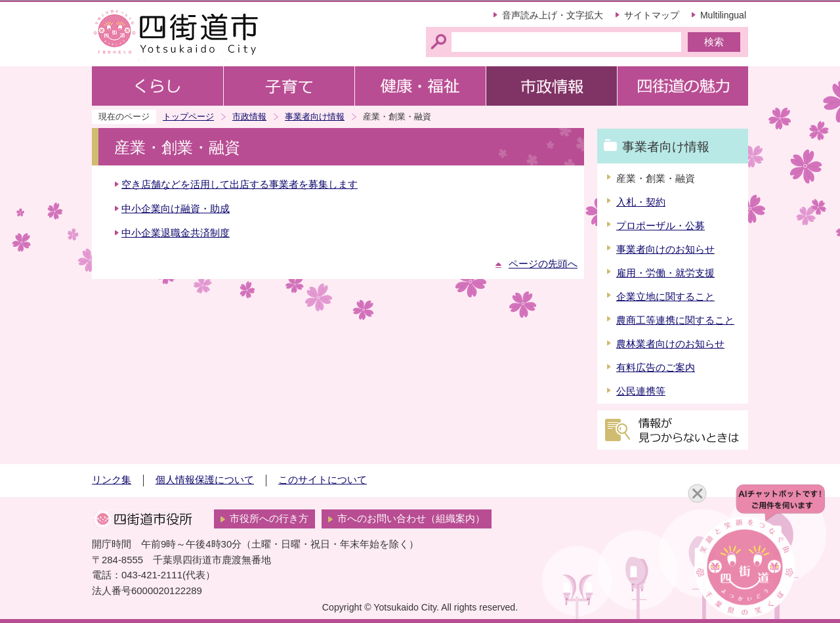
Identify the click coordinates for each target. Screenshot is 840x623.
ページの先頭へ (543, 264)
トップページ (188, 117)
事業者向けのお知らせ (665, 249)
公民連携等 (641, 391)
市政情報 (249, 117)
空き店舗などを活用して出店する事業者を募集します (240, 184)
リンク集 (112, 480)
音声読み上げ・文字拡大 (553, 15)
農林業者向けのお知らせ (670, 344)
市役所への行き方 (269, 519)
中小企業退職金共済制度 (176, 233)
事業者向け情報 (315, 117)
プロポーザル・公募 (661, 226)
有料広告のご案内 (656, 368)
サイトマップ (652, 15)
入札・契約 (641, 202)
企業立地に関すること (665, 297)
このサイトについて (323, 480)
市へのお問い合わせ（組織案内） (411, 519)
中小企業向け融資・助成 (176, 209)
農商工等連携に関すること (675, 320)
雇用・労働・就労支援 (665, 273)
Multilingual (723, 15)
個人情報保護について (205, 480)
